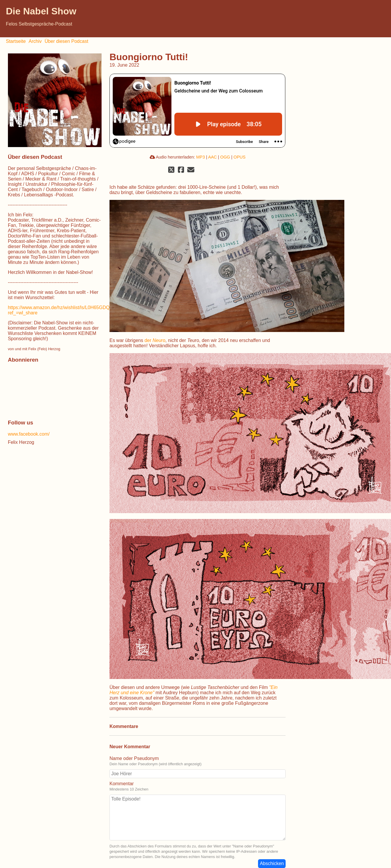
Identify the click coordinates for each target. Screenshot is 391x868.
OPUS (240, 157)
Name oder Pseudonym (134, 758)
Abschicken (272, 863)
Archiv (35, 41)
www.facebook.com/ (29, 434)
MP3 (200, 157)
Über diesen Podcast (66, 41)
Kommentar (122, 784)
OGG (225, 157)
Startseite (16, 41)
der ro (155, 340)
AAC (213, 157)
